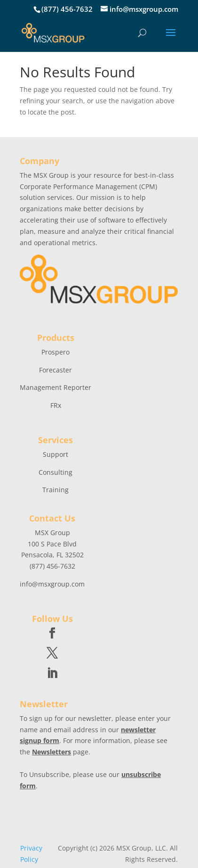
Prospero (55, 352)
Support (55, 454)
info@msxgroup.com (52, 584)
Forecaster (55, 370)
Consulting (55, 472)
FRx (56, 405)
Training (55, 490)
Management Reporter (55, 387)
